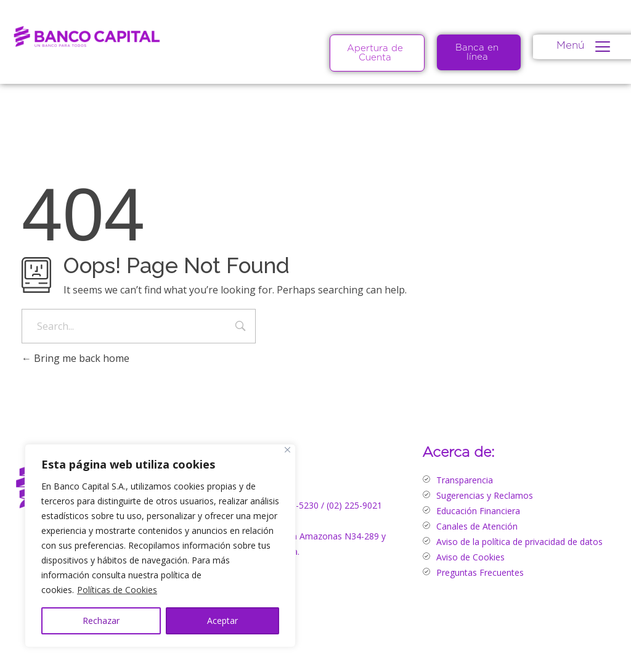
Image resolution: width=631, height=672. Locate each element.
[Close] (287, 450)
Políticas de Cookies (117, 590)
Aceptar (222, 621)
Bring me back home (75, 358)
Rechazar (101, 621)
